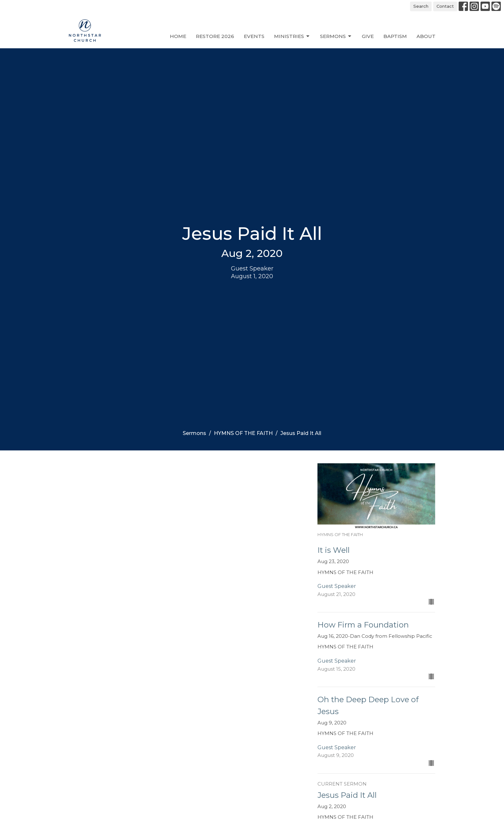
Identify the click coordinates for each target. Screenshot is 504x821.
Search (421, 6)
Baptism (395, 36)
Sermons (336, 36)
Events (254, 36)
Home (178, 36)
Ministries (292, 36)
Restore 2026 (215, 36)
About (426, 36)
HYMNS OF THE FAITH (243, 433)
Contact (445, 6)
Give (368, 36)
